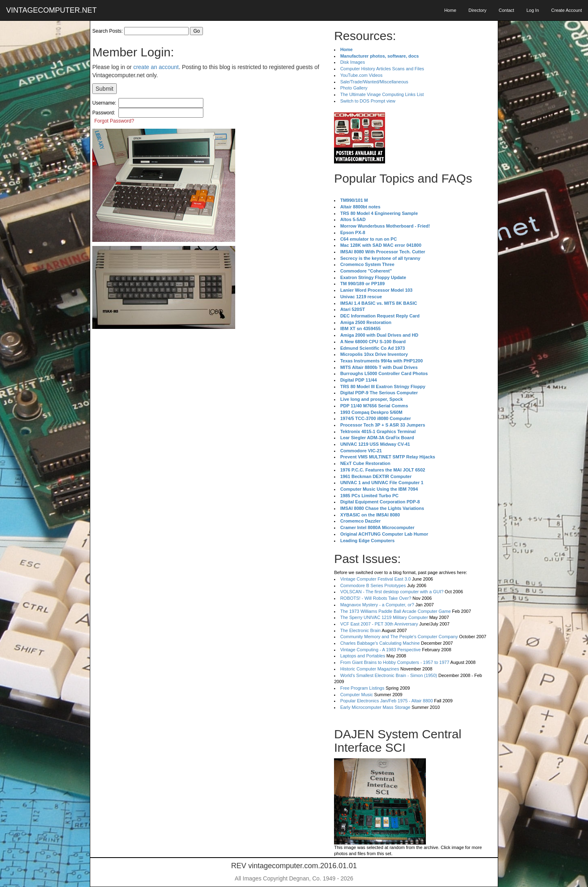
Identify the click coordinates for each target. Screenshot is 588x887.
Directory (477, 10)
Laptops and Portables (363, 656)
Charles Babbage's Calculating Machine (380, 643)
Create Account (567, 10)
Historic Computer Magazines (370, 669)
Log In (533, 10)
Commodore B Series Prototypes (373, 585)
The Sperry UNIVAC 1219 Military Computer (384, 617)
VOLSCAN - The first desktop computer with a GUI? (392, 592)
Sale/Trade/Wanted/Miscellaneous (374, 82)
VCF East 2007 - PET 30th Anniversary (379, 624)
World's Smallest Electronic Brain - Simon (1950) (389, 675)
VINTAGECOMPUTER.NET (51, 10)
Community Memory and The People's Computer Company (399, 637)
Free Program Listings (362, 688)
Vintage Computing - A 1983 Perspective (380, 650)
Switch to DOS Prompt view (368, 101)
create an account (156, 67)
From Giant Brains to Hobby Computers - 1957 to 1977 (395, 662)
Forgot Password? (114, 121)
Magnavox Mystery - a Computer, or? (377, 605)
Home (450, 10)
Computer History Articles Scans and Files (382, 69)
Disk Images (353, 62)
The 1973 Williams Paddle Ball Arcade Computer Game (395, 611)
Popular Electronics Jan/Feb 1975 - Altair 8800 (386, 701)
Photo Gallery (354, 88)
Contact (506, 10)
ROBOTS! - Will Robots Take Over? (376, 598)
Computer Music (356, 695)
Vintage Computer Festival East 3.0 (375, 579)
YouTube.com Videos (361, 75)
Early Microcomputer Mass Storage (375, 707)
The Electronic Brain (360, 630)
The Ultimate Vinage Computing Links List (382, 94)
